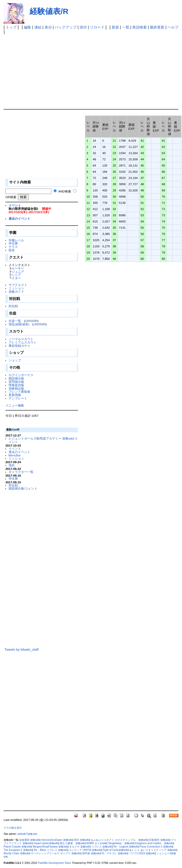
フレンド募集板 (19, 392)
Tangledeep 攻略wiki (121, 843)
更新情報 (15, 395)
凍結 (38, 27)
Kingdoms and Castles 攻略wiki (154, 843)
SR (32, 321)
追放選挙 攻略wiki (30, 840)
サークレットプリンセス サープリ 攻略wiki (56, 853)
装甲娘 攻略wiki (91, 853)
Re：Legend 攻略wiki (126, 847)
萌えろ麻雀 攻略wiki (72, 843)
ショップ (15, 360)
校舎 (12, 250)
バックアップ (66, 27)
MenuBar (15, 455)
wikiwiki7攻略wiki (27, 834)
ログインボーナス (21, 375)
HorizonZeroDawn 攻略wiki (57, 840)
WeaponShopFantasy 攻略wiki (50, 847)
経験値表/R (49, 11)
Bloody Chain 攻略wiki (17, 853)
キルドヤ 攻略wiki (80, 847)
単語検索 (139, 27)
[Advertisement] (86, 70)
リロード (97, 27)
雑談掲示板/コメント (23, 488)
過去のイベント (19, 218)
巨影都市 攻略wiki (159, 840)
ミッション (16, 288)
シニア (16, 275)
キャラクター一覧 (21, 472)
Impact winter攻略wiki (46, 843)
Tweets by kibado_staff (22, 650)
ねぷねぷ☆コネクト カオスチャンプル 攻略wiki (119, 840)
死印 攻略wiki (82, 840)
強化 (12, 465)
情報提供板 (16, 385)
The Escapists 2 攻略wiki (18, 850)
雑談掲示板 (16, 378)
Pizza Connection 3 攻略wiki (156, 847)
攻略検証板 (16, 388)
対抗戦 (13, 306)
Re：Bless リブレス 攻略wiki (51, 850)
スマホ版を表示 (13, 828)
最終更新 (157, 27)
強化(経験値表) (19, 324)
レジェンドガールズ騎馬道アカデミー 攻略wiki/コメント (43, 440)
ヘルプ (173, 27)
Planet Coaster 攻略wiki (17, 847)
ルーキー (18, 268)
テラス (13, 247)
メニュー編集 (15, 405)
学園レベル (16, 240)
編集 (27, 27)
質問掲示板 (16, 382)
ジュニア (18, 272)
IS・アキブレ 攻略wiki (114, 853)
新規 (115, 27)
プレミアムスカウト (23, 342)
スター (16, 278)
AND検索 (65, 191)
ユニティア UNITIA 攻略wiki (85, 850)
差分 (48, 27)
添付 (83, 27)
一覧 (126, 27)
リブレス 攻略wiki (102, 847)
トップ (11, 27)
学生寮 (13, 243)
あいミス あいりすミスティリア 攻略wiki (153, 850)
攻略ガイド (16, 292)
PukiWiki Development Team (54, 863)
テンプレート (18, 398)
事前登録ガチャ (19, 346)
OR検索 (11, 197)
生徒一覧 (15, 321)
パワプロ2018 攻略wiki (142, 853)
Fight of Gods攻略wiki (115, 850)
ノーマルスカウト (21, 339)
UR (27, 321)
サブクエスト (18, 285)
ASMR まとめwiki (97, 843)
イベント (15, 205)
